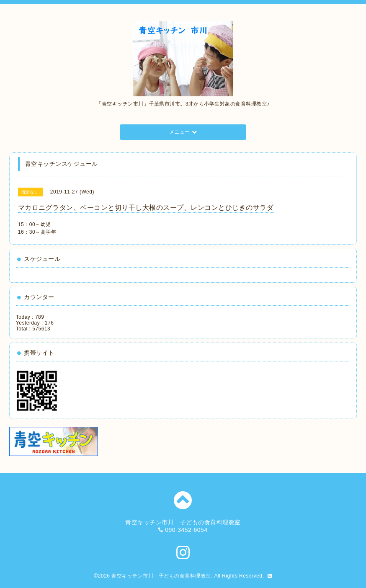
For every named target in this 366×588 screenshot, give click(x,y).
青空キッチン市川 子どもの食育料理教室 (161, 576)
